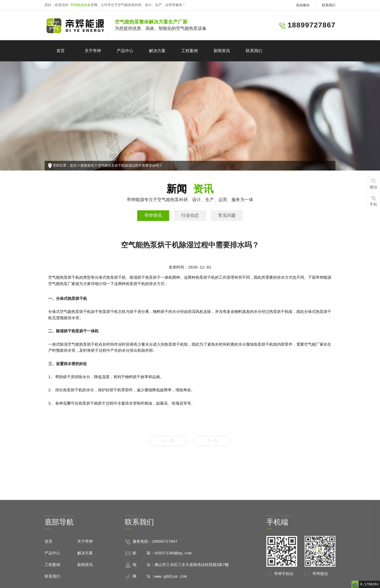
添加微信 (303, 5)
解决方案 (157, 51)
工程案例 (190, 51)
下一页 (212, 441)
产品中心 (125, 51)
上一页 (168, 441)
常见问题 (227, 216)
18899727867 (311, 25)
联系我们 (329, 5)
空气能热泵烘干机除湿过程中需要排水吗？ (130, 166)
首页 (61, 51)
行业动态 (190, 216)
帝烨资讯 (153, 216)
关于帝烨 (93, 51)
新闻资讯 (222, 51)
